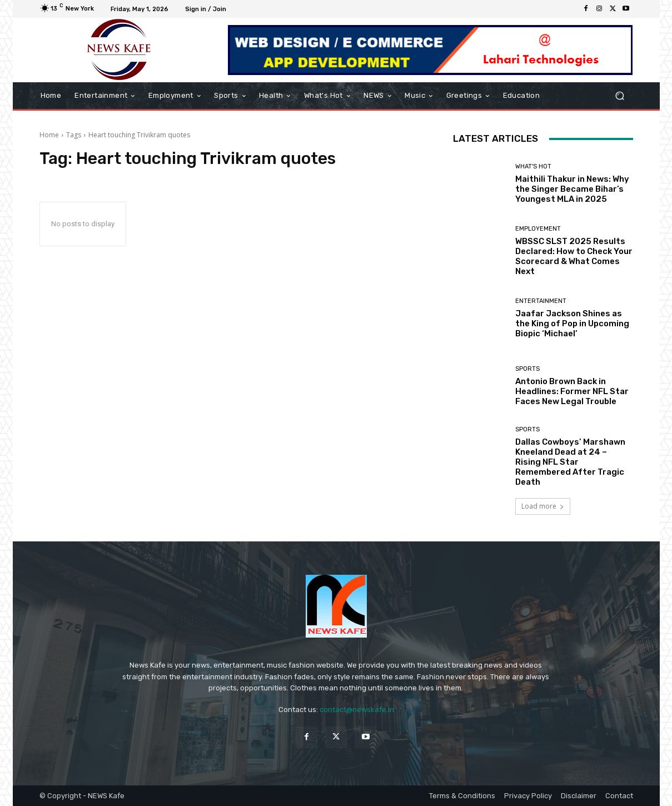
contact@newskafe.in (357, 710)
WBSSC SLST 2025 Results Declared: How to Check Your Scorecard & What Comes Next (574, 256)
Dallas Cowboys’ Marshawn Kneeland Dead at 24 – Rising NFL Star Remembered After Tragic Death (570, 462)
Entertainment (541, 301)
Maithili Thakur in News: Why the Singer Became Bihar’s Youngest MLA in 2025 (572, 189)
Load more (543, 506)
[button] (620, 96)
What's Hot (533, 166)
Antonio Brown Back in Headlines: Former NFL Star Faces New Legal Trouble (572, 391)
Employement (538, 229)
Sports (527, 369)
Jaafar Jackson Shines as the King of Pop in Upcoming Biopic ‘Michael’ (572, 324)
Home (49, 135)
